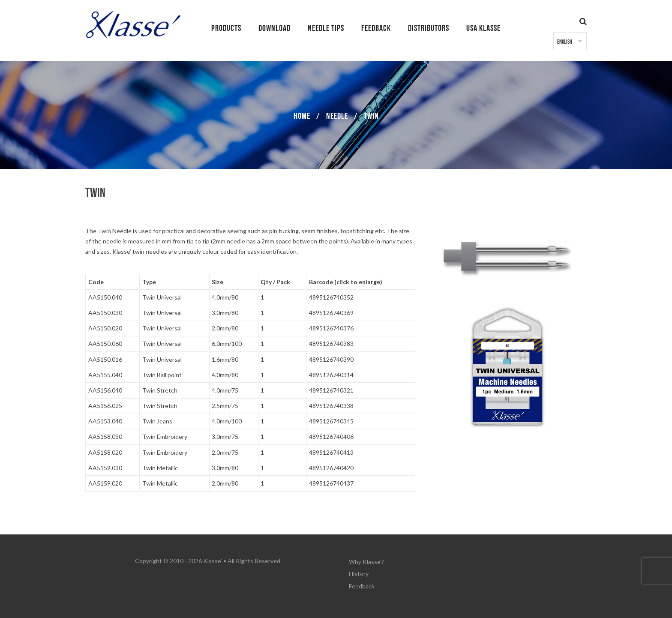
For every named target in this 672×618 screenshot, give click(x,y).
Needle (337, 116)
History (359, 571)
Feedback (362, 582)
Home (302, 116)
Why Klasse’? (366, 561)
